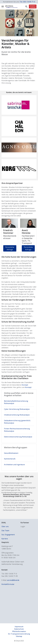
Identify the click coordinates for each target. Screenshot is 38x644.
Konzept (25, 385)
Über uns (5, 526)
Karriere (5, 539)
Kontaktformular (8, 584)
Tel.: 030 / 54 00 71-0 (27, 2)
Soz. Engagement (8, 535)
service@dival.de (13, 580)
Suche (26, 6)
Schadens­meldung (33, 6)
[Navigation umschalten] (3, 6)
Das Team (5, 531)
